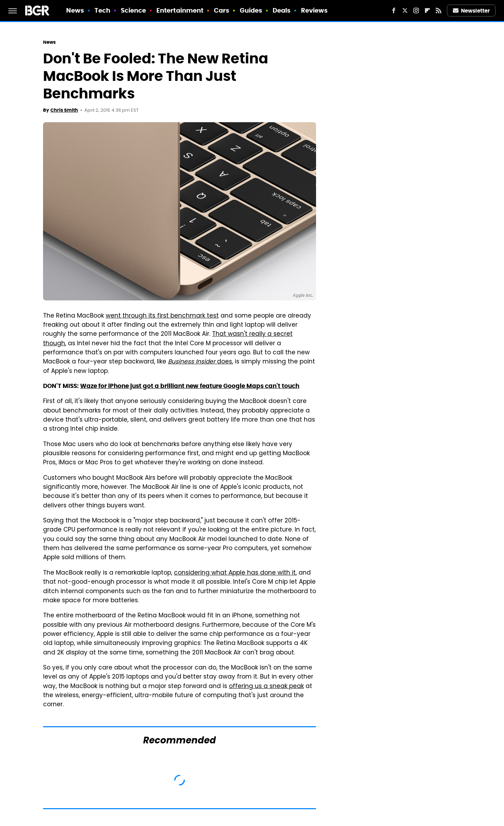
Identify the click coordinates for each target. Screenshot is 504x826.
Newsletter (471, 11)
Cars (222, 10)
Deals (282, 10)
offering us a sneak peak (266, 687)
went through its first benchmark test (162, 316)
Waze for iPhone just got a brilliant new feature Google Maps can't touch (190, 386)
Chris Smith (64, 110)
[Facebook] (394, 11)
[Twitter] (405, 11)
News (75, 10)
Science (134, 10)
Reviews (314, 10)
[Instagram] (416, 11)
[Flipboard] (427, 11)
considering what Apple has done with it (235, 573)
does (200, 362)
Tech (102, 10)
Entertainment (180, 10)
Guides (251, 10)
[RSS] (439, 11)
